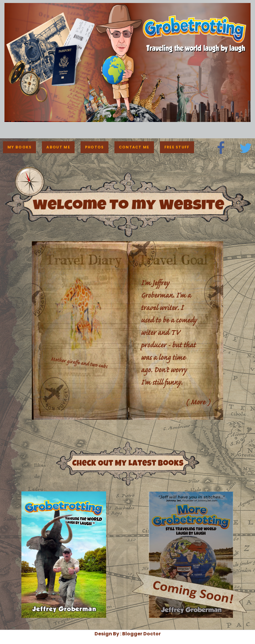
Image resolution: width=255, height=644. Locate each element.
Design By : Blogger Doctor (128, 634)
